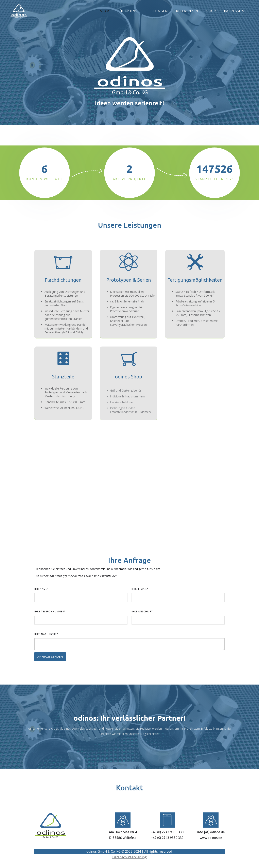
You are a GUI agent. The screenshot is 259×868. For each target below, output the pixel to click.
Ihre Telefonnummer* (50, 611)
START (106, 11)
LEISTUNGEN (157, 11)
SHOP (211, 11)
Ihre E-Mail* (140, 589)
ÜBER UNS (128, 11)
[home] (19, 11)
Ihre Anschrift (142, 611)
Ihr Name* (42, 589)
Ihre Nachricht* (46, 634)
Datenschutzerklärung (129, 857)
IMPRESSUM (234, 11)
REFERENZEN (187, 11)
